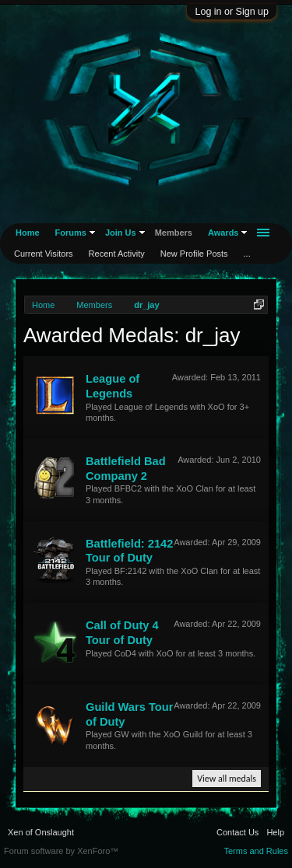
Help (275, 832)
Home (28, 233)
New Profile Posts (194, 254)
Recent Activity (117, 254)
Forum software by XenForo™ (61, 851)
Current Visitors (44, 254)
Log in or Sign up (232, 12)
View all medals (227, 779)
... (247, 254)
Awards (223, 233)
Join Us (121, 233)
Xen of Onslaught (41, 832)
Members (174, 233)
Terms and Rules (256, 851)
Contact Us (237, 832)
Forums (71, 233)
